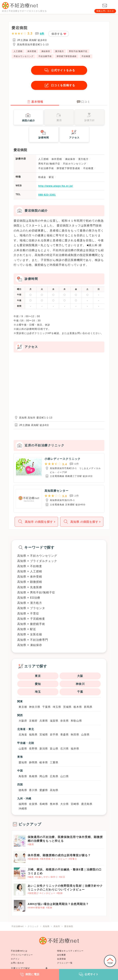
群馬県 (88, 707)
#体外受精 (45, 859)
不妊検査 (86, 56)
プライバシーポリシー (22, 955)
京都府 (33, 721)
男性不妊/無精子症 (78, 51)
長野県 (33, 749)
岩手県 (54, 735)
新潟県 (44, 749)
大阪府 (23, 721)
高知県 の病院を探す (80, 522)
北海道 (23, 735)
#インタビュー (60, 859)
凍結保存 (46, 51)
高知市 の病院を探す (35, 522)
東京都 (23, 707)
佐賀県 (33, 804)
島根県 (33, 776)
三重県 (54, 762)
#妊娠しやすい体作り (46, 877)
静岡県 (33, 762)
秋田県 (75, 735)
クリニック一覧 (65, 963)
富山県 (54, 749)
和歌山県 (76, 721)
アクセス (74, 134)
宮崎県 (75, 804)
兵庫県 (44, 721)
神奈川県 (35, 707)
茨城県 (67, 707)
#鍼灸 (31, 877)
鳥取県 (23, 776)
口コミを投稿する (59, 85)
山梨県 (23, 749)
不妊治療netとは (19, 951)
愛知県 (23, 762)
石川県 (65, 749)
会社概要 (62, 955)
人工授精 (18, 51)
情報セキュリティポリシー (70, 951)
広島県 (54, 776)
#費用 (31, 844)
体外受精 (32, 51)
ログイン (15, 959)
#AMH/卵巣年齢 (36, 908)
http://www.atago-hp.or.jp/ (56, 186)
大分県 (65, 804)
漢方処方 (60, 51)
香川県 (33, 790)
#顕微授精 (33, 859)
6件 (42, 34)
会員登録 (62, 959)
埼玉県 (57, 707)
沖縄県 (23, 809)
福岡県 (23, 804)
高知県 (54, 790)
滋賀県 (54, 721)
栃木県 (78, 707)
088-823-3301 (47, 195)
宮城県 (44, 735)
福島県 (33, 735)
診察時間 (44, 134)
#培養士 (73, 859)
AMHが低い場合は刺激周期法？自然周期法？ (58, 904)
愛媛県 (44, 790)
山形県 (85, 735)
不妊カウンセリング (24, 56)
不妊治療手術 (45, 56)
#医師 (60, 893)
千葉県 (46, 707)
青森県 (65, 735)
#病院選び (33, 893)
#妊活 (62, 877)
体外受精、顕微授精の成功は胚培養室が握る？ (59, 855)
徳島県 (23, 790)
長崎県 (44, 804)
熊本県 (54, 804)
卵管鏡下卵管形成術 (67, 56)
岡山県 (44, 776)
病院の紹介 (29, 117)
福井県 (75, 749)
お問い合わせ (17, 963)
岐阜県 (44, 762)
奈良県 (65, 721)
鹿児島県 (87, 804)
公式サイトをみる (59, 70)
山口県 (65, 776)
